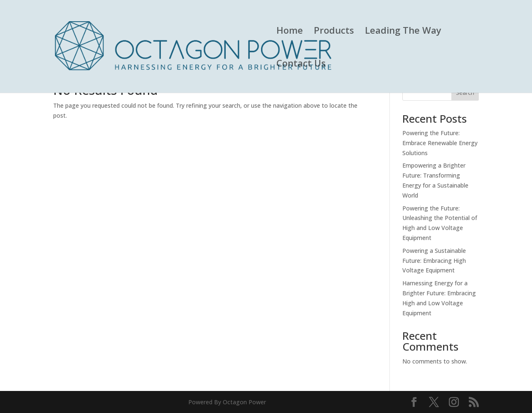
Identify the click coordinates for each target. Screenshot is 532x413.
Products (334, 32)
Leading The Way (403, 32)
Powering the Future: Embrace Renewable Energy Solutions (440, 143)
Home (290, 32)
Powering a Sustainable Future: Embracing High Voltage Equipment (434, 261)
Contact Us (301, 64)
